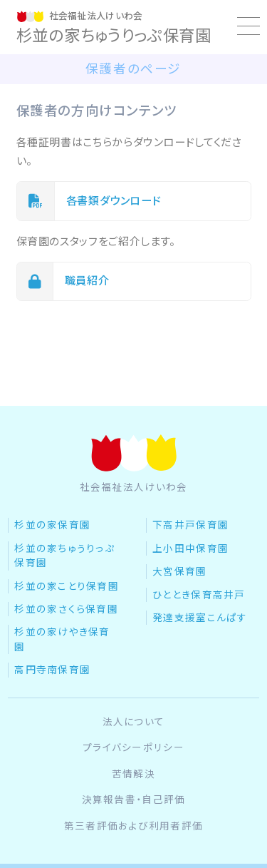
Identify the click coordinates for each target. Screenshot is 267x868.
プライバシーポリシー (133, 747)
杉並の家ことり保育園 (67, 586)
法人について (134, 722)
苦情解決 (133, 774)
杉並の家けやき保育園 (62, 639)
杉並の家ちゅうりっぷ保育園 (64, 556)
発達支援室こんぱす (200, 618)
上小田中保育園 (190, 548)
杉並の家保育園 (52, 525)
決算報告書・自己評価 (134, 800)
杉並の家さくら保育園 (66, 609)
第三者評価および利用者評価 (134, 826)
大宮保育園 (179, 571)
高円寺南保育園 (52, 670)
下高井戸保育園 (190, 525)
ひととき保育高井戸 (199, 595)
